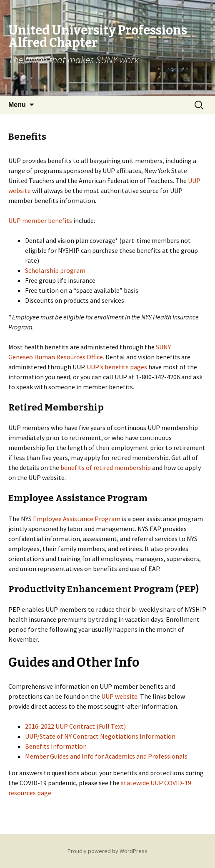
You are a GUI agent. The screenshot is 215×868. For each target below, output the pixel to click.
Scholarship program (55, 270)
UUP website (119, 696)
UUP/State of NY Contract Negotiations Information (100, 736)
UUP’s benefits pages (117, 367)
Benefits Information (56, 746)
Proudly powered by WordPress (107, 851)
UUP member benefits (40, 220)
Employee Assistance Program (77, 519)
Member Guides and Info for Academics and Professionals (106, 756)
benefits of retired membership (106, 467)
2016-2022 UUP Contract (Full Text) (75, 726)
